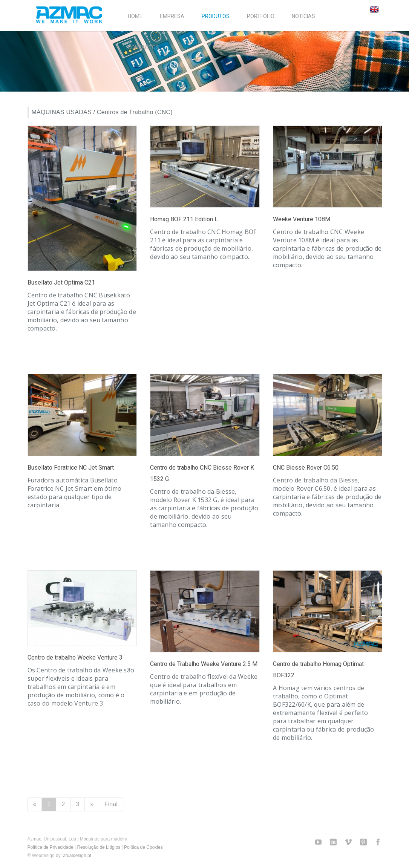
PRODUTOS (216, 16)
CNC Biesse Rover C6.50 (306, 468)
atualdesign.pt (77, 856)
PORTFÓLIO (261, 16)
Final (111, 804)
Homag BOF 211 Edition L (184, 219)
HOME (135, 16)
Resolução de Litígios (99, 847)
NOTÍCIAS (303, 16)
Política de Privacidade (51, 847)
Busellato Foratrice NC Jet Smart (71, 468)
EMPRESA (172, 16)
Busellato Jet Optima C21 (61, 282)
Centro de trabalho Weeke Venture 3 (75, 658)
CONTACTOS (143, 47)
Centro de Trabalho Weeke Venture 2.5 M (204, 664)
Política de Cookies (143, 847)
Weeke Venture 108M (302, 219)
